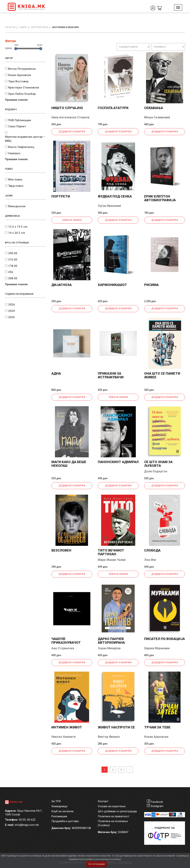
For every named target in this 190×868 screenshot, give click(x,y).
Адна (56, 373)
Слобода (152, 550)
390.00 (13, 253)
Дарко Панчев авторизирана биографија (111, 642)
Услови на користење (112, 806)
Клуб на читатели (62, 811)
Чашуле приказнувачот (66, 641)
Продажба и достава (65, 821)
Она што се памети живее (162, 375)
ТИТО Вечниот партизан (111, 552)
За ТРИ (56, 801)
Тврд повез (16, 186)
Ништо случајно (67, 108)
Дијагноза (62, 285)
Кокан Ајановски (20, 75)
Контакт (103, 801)
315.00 (13, 260)
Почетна (10, 27)
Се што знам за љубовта (158, 464)
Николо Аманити (63, 737)
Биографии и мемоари (66, 27)
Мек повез (15, 180)
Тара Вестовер (18, 81)
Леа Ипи (150, 560)
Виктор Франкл (109, 737)
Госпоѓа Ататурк (113, 108)
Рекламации (59, 816)
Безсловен (61, 550)
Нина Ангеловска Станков (70, 117)
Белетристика (40, 27)
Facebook (157, 802)
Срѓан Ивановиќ (109, 206)
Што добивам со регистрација (117, 811)
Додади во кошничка (72, 132)
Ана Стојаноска (63, 648)
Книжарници (59, 806)
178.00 (13, 266)
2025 (12, 317)
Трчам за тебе (157, 727)
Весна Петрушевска (22, 69)
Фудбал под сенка (115, 196)
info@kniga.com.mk (27, 825)
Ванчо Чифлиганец (21, 147)
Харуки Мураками (157, 648)
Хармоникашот (112, 285)
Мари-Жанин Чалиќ (112, 560)
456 (11, 272)
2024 (12, 311)
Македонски (17, 206)
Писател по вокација (164, 639)
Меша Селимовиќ (157, 117)
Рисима (151, 285)
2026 (12, 305)
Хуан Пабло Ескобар (22, 94)
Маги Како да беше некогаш (69, 464)
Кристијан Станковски (24, 88)
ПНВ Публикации (20, 120)
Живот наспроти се (116, 727)
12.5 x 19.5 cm (18, 227)
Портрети (61, 196)
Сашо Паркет (17, 126)
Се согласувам (96, 864)
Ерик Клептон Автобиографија (160, 198)
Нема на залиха (72, 220)
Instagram (157, 806)
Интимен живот (67, 727)
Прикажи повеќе (16, 100)
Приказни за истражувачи (111, 375)
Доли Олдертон (156, 471)
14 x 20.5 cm (17, 233)
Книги (23, 27)
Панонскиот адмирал (118, 462)
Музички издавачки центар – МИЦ (25, 139)
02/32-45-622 (27, 820)
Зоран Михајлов (109, 648)
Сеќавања (154, 108)
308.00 (13, 278)
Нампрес (14, 153)
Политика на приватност (114, 816)
